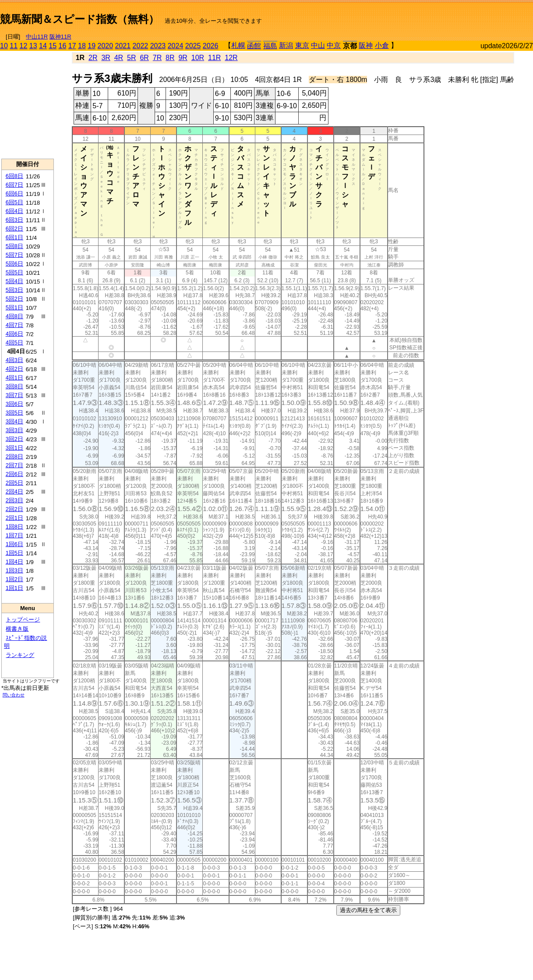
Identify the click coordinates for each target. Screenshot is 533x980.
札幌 (238, 45)
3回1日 (14, 448)
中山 (318, 45)
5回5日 (14, 272)
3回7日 (14, 395)
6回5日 (14, 202)
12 (24, 46)
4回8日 (14, 316)
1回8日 (14, 527)
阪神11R (60, 37)
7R (157, 58)
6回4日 (14, 211)
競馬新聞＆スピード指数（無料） (79, 19)
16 (63, 46)
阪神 (366, 45)
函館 (254, 46)
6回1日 (14, 237)
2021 (123, 46)
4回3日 (14, 360)
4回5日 (14, 343)
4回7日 (14, 325)
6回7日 (14, 185)
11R (214, 58)
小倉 (382, 45)
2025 (193, 46)
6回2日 (14, 229)
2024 (176, 46)
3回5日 (14, 413)
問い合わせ (14, 695)
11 (14, 46)
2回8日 (14, 456)
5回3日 (14, 290)
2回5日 (14, 483)
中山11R (37, 37)
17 (72, 46)
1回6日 (14, 544)
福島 (270, 46)
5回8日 (14, 246)
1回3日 (14, 570)
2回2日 (14, 509)
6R (144, 58)
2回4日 (14, 492)
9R (183, 58)
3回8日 (14, 386)
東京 (302, 45)
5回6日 (14, 264)
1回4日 (14, 562)
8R (170, 58)
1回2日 (14, 579)
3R (106, 58)
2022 (141, 46)
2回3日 (14, 500)
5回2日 (14, 299)
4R (119, 58)
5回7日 (14, 255)
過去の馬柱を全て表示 (368, 910)
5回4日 (14, 281)
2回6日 (14, 474)
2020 (106, 46)
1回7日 (14, 535)
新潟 (286, 45)
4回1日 (14, 378)
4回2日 (14, 369)
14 (43, 46)
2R (93, 58)
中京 (334, 45)
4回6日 (14, 334)
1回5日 (14, 553)
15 (53, 46)
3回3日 (14, 430)
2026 (211, 46)
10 (4, 46)
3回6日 (14, 404)
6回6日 (14, 194)
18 (82, 46)
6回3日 (14, 220)
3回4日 (14, 421)
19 (92, 46)
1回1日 (14, 588)
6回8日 (14, 176)
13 (33, 46)
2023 (158, 46)
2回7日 (14, 465)
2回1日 (14, 518)
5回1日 (14, 307)
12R (231, 58)
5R (131, 58)
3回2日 (14, 439)
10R (198, 58)
